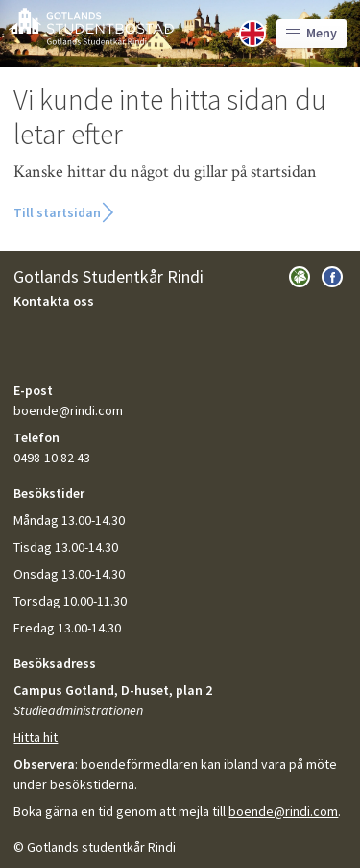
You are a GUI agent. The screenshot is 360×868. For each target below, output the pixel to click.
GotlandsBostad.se (91, 26)
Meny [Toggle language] (312, 33)
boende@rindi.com (283, 811)
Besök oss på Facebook (332, 277)
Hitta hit (36, 737)
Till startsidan (57, 212)
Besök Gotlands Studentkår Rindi (300, 277)
